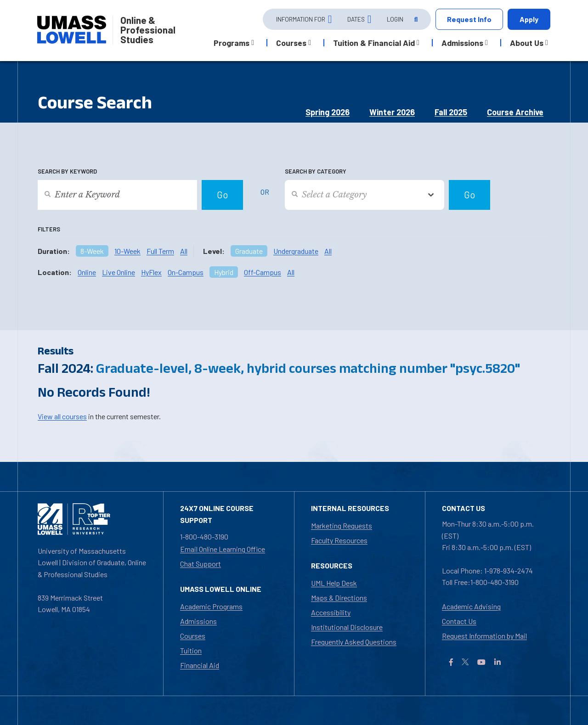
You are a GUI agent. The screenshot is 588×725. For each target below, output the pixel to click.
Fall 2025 (451, 112)
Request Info (469, 19)
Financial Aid (200, 665)
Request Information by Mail (484, 636)
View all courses (62, 416)
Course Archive (515, 112)
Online (87, 272)
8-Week (92, 251)
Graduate (249, 251)
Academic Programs (211, 606)
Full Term (160, 251)
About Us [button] (527, 43)
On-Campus (186, 272)
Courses (193, 636)
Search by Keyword (67, 171)
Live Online (119, 272)
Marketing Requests (342, 525)
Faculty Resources (339, 540)
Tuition (191, 650)
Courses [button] (291, 43)
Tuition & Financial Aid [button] (374, 43)
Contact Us (459, 621)
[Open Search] (415, 20)
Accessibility (331, 612)
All (184, 251)
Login (395, 19)
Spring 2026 (328, 112)
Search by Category (316, 171)
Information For (301, 19)
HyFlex (151, 272)
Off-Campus (263, 272)
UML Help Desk (334, 583)
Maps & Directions (339, 598)
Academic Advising (471, 606)
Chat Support (201, 564)
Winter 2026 (392, 112)
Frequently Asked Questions (354, 642)
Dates (356, 19)
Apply (529, 19)
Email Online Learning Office (223, 549)
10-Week (127, 251)
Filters (49, 229)
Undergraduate (296, 251)
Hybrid (224, 272)
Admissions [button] (462, 43)
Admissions (198, 621)
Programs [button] (232, 43)
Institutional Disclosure (347, 627)
